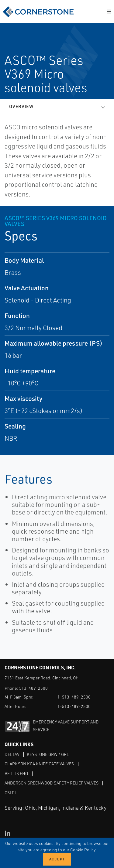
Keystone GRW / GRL (48, 754)
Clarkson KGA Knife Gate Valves (39, 764)
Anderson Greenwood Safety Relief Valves (52, 783)
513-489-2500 (33, 688)
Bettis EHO (16, 773)
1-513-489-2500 (74, 697)
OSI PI (10, 793)
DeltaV (12, 754)
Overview (21, 106)
